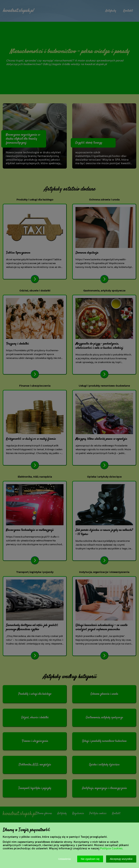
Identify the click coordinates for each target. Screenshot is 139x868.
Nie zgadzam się (90, 859)
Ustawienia (64, 859)
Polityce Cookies (111, 848)
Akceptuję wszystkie (121, 859)
